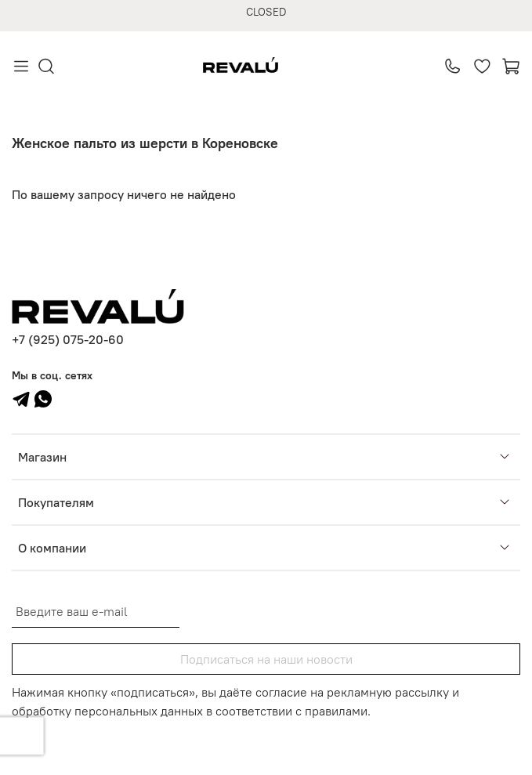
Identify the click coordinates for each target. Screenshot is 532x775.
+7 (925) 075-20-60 (68, 339)
